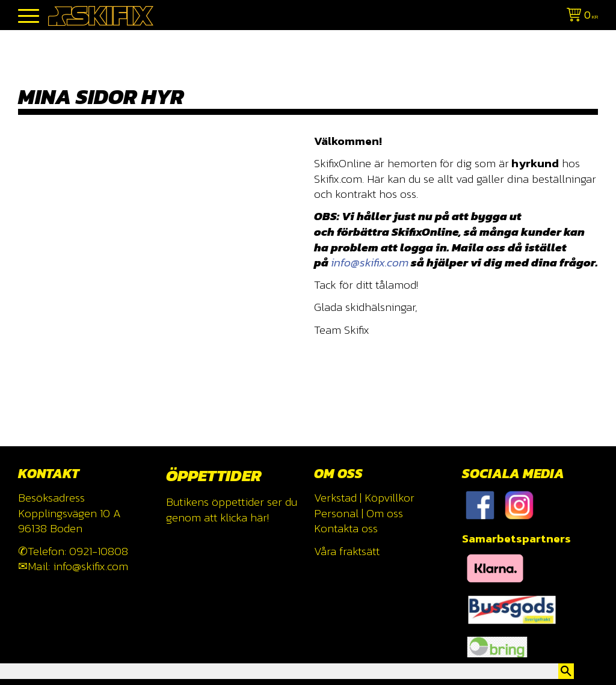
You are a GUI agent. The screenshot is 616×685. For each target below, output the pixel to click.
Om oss (385, 513)
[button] (29, 17)
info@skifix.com (370, 263)
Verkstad (335, 498)
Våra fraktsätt (347, 551)
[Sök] (566, 671)
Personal (336, 513)
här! (260, 518)
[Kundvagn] (580, 17)
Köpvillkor (390, 498)
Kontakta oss (346, 528)
